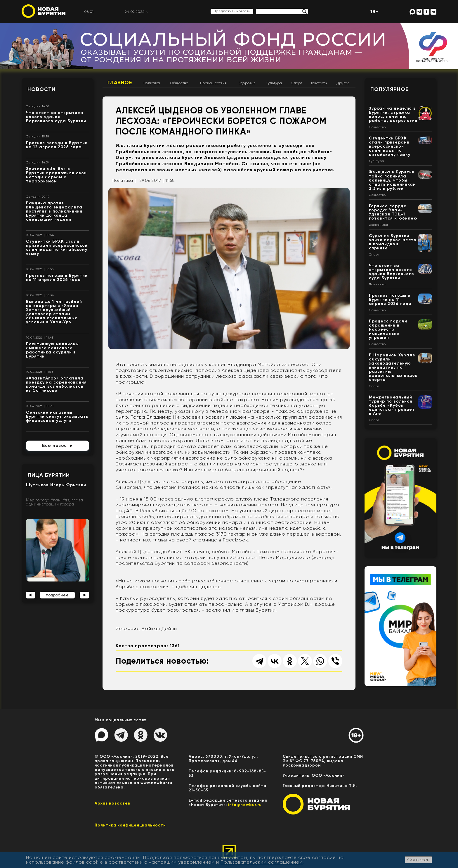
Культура (274, 83)
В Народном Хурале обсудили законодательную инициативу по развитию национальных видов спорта (393, 367)
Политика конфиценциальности (130, 825)
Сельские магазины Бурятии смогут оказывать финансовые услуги (57, 416)
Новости (41, 89)
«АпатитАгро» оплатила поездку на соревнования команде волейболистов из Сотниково (56, 384)
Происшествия (214, 83)
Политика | (124, 180)
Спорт (297, 83)
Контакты (319, 83)
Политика (152, 83)
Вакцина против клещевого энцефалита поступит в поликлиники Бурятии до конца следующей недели (54, 211)
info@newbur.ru (245, 805)
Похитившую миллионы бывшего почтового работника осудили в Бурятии (52, 350)
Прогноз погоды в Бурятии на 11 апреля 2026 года (57, 278)
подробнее (57, 595)
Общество (179, 83)
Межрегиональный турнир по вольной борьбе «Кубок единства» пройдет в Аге (392, 405)
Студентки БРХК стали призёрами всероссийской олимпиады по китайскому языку (57, 247)
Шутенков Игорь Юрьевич (56, 485)
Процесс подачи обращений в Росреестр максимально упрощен (388, 329)
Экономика (379, 225)
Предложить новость (232, 11)
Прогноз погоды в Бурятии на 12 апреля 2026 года (57, 145)
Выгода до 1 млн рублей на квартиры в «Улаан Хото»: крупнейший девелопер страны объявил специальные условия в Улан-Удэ (54, 312)
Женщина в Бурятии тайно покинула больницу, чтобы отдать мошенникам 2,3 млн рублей (392, 180)
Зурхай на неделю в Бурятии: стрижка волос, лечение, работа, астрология (393, 114)
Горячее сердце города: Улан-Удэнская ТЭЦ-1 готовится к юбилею (393, 212)
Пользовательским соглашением (262, 862)
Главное (120, 82)
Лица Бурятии (49, 475)
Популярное (390, 89)
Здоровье (247, 83)
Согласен (418, 860)
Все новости (57, 446)
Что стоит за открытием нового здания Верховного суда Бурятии (56, 117)
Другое (343, 83)
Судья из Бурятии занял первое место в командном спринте (393, 242)
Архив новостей (113, 803)
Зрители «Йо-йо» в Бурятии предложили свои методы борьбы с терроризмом (56, 175)
